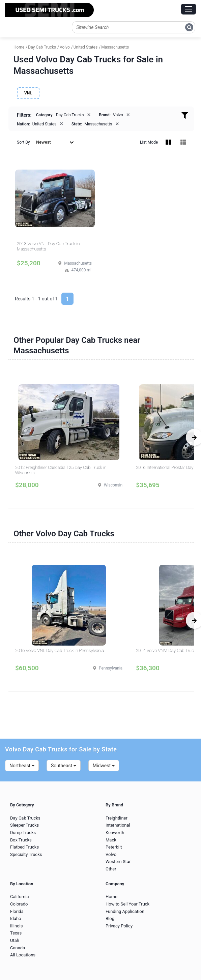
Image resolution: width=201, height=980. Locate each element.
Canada (18, 948)
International (118, 825)
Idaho (16, 918)
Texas (16, 933)
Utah (15, 940)
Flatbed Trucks (24, 847)
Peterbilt (114, 847)
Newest (55, 142)
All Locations (23, 955)
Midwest (104, 766)
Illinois (16, 926)
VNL (28, 93)
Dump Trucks (23, 833)
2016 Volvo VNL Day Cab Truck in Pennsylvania (60, 650)
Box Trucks (21, 840)
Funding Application (125, 911)
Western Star (118, 862)
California (20, 897)
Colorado (19, 904)
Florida (17, 911)
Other (111, 869)
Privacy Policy (119, 926)
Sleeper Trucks (24, 825)
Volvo (111, 854)
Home (111, 897)
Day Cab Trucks (25, 818)
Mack (111, 840)
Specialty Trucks (26, 854)
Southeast (64, 766)
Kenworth (115, 833)
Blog (110, 918)
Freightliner (117, 818)
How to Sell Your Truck (127, 904)
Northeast (22, 766)
